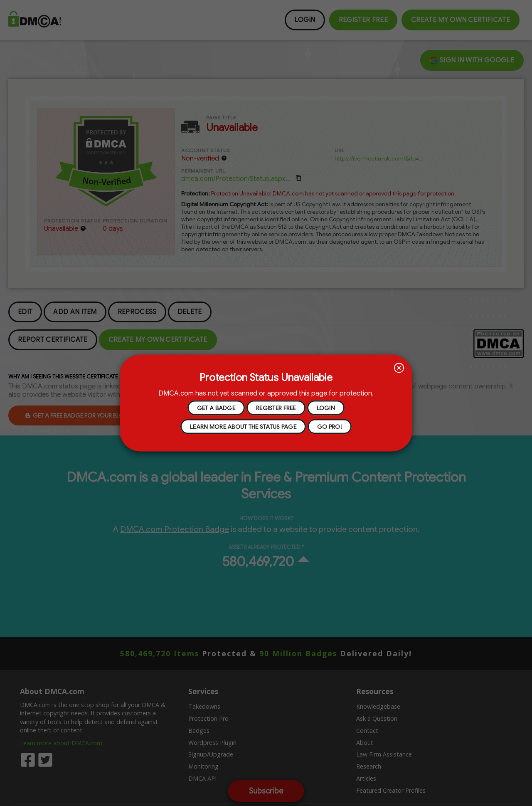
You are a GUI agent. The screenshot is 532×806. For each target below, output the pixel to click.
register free (276, 408)
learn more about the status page (243, 426)
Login (326, 408)
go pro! (330, 426)
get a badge (216, 408)
